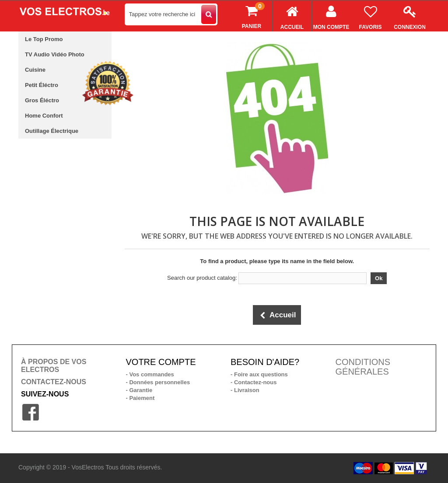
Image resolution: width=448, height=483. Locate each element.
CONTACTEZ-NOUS (54, 382)
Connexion (410, 16)
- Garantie (139, 390)
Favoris (370, 16)
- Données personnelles (158, 382)
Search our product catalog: (202, 278)
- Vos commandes (150, 374)
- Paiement (140, 398)
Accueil (292, 16)
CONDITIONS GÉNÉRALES (363, 367)
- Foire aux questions (259, 374)
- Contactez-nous (254, 382)
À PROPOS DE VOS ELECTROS (54, 366)
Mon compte (331, 16)
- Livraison (245, 390)
